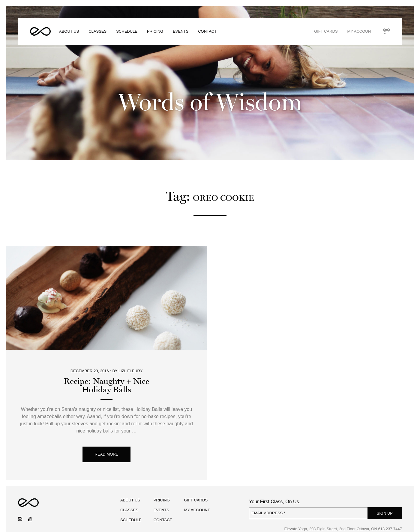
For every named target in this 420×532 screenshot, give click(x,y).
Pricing (155, 31)
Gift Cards (326, 31)
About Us (69, 31)
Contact (207, 31)
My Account (360, 31)
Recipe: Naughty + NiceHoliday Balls (106, 385)
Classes (97, 31)
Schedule (127, 31)
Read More (107, 454)
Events (181, 31)
